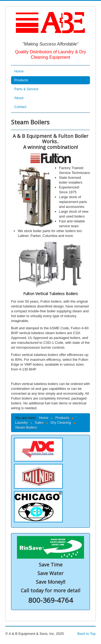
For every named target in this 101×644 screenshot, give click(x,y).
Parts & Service (26, 89)
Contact (20, 107)
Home (19, 71)
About (19, 98)
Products (21, 80)
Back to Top (86, 634)
